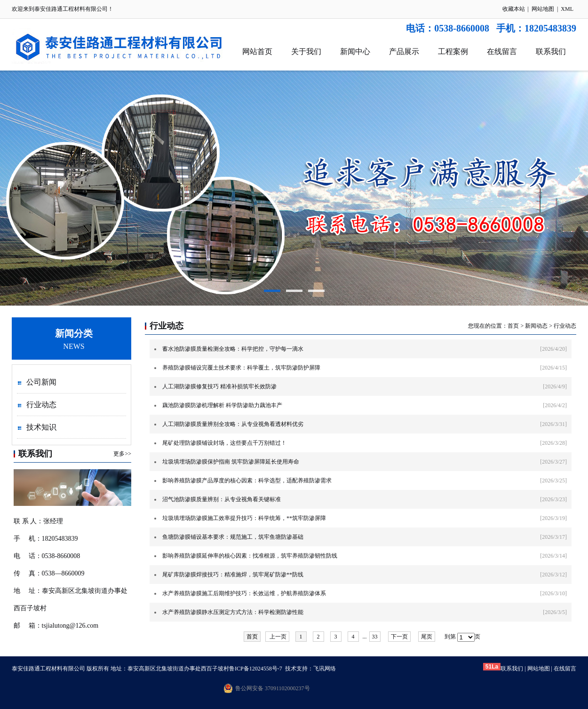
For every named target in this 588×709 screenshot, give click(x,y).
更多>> (122, 454)
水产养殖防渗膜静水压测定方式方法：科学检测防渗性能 (233, 612)
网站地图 (543, 9)
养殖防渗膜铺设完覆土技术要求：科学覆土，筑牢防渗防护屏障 (241, 368)
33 (375, 637)
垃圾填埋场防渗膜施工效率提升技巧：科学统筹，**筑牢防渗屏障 (244, 518)
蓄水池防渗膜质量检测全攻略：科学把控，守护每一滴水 (233, 349)
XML (567, 9)
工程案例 (453, 51)
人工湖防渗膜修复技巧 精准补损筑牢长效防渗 (219, 386)
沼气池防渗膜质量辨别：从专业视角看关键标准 (222, 499)
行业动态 (41, 405)
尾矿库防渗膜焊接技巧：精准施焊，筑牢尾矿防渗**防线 (233, 575)
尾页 (427, 637)
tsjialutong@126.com (70, 626)
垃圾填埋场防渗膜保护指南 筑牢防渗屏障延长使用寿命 (231, 462)
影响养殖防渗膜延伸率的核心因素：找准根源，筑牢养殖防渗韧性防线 (250, 556)
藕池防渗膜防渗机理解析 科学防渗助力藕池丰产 (222, 405)
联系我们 (551, 51)
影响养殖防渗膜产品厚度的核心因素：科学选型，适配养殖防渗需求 (247, 481)
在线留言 (502, 51)
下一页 (399, 637)
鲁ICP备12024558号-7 (256, 669)
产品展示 (404, 51)
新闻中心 (355, 51)
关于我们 (306, 51)
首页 (513, 326)
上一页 (277, 637)
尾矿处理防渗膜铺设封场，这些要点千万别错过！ (224, 443)
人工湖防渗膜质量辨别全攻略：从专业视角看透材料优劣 (233, 424)
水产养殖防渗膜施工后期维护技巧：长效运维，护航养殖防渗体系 (244, 593)
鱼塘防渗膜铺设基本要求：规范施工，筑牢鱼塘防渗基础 (233, 537)
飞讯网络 (325, 669)
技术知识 (41, 427)
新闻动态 (536, 326)
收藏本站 (514, 9)
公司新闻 (41, 382)
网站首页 (257, 51)
